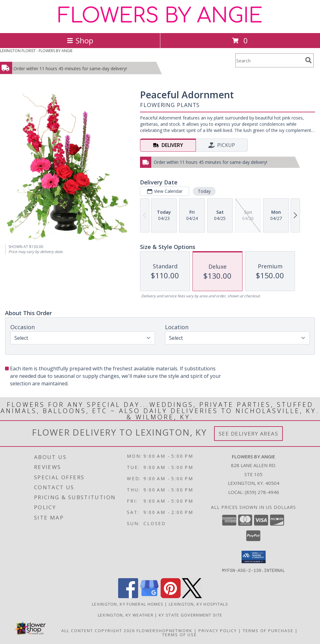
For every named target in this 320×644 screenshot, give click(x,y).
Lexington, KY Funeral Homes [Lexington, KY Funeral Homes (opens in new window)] (128, 604)
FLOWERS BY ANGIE (160, 16)
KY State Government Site (190, 615)
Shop (80, 40)
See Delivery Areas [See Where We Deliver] (249, 434)
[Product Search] (269, 60)
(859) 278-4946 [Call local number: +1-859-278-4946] (262, 492)
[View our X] (192, 596)
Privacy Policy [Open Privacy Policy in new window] (218, 630)
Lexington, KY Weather (126, 615)
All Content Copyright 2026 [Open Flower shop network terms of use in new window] (98, 630)
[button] (254, 557)
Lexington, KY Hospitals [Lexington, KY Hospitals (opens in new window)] (198, 604)
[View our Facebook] (128, 596)
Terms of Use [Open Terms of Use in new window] (180, 634)
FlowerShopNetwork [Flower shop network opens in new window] (165, 630)
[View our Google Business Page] (149, 596)
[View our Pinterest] (171, 596)
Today (204, 191)
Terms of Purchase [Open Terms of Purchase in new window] (268, 630)
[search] (308, 60)
